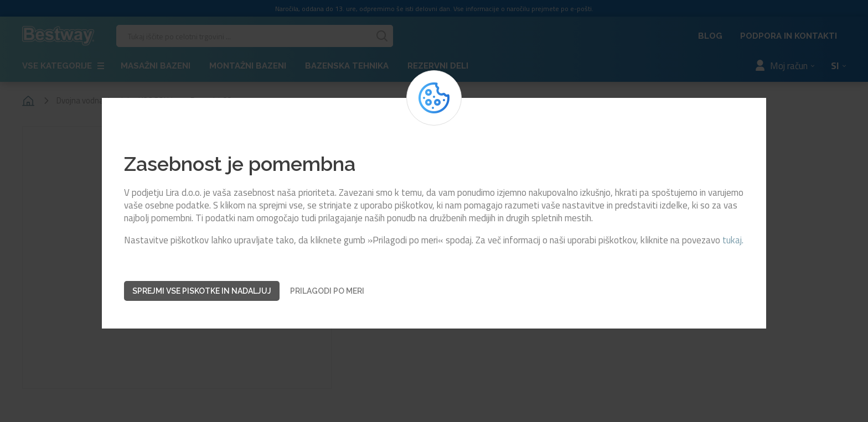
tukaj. (733, 240)
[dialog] (434, 211)
